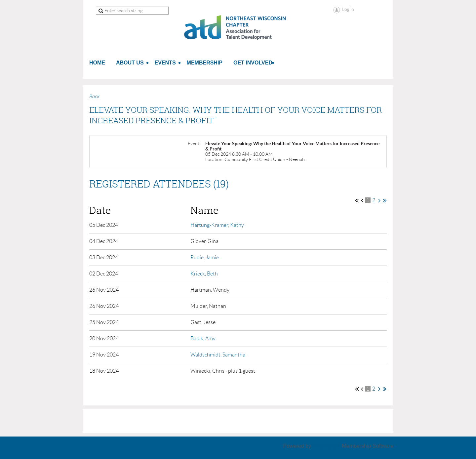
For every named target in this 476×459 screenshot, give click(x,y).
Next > (379, 200)
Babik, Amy (203, 338)
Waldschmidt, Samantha (218, 355)
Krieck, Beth (204, 274)
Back (94, 97)
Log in (348, 9)
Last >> (385, 200)
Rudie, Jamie (205, 257)
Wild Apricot (326, 446)
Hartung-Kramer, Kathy (217, 225)
